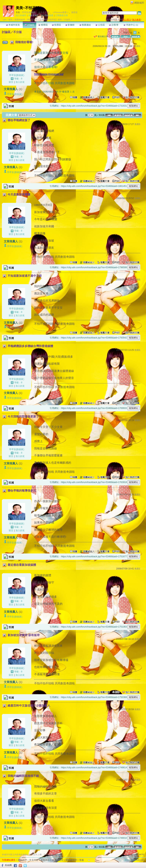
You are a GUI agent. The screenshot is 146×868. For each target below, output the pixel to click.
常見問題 (34, 860)
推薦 (137, 46)
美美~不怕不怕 (28, 8)
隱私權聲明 (71, 860)
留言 (11, 82)
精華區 (43, 25)
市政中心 (131, 25)
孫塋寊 (74, 12)
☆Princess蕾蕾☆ (60, 12)
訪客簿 (113, 25)
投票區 (56, 25)
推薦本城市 (33, 15)
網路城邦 (139, 3)
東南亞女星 (32, 20)
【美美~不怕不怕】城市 (51, 20)
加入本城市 (21, 15)
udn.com (140, 860)
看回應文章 (101, 36)
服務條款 (45, 860)
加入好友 (20, 82)
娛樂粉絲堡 (20, 20)
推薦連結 (85, 25)
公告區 (100, 25)
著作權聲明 (58, 860)
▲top (142, 854)
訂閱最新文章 (62, 15)
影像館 (70, 25)
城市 (10, 20)
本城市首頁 (13, 25)
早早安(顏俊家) (29, 12)
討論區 (29, 25)
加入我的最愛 (47, 15)
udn (5, 20)
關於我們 (22, 860)
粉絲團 (8, 865)
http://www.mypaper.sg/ (49, 74)
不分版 (18, 32)
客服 (82, 860)
